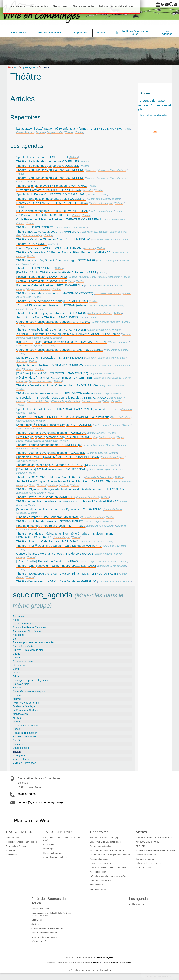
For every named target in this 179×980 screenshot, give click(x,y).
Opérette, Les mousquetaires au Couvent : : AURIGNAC (53, 322)
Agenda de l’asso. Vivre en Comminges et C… (154, 105)
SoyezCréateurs (114, 962)
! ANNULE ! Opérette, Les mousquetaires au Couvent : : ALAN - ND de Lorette (68, 334)
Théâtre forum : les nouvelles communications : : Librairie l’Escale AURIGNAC (67, 501)
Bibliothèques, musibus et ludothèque (107, 850)
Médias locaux (97, 885)
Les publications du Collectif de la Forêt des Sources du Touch (51, 914)
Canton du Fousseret (99, 199)
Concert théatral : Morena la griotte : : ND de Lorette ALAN (55, 554)
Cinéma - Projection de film (66, 401)
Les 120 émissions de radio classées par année (62, 839)
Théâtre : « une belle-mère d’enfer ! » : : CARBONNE (51, 330)
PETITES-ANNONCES (100, 881)
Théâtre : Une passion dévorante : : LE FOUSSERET (51, 199)
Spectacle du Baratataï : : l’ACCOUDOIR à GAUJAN (51, 194)
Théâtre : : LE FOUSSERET (35, 227)
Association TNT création (94, 232)
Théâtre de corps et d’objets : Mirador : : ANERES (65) (52, 465)
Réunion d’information (25, 737)
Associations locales (99, 872)
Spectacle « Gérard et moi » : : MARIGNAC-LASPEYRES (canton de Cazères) (68, 409)
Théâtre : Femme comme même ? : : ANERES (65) (50, 445)
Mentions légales (105, 957)
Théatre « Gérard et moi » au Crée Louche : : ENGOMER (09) (57, 385)
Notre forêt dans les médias (44, 937)
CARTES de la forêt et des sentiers (47, 928)
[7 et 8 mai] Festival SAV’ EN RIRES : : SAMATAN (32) (52, 373)
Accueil (146, 93)
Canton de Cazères (97, 453)
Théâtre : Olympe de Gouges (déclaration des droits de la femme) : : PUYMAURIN (70, 489)
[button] (150, 5)
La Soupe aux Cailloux (100, 313)
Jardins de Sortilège (24, 706)
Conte (16, 669)
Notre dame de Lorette (39, 338)
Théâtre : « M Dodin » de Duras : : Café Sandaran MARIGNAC (59, 546)
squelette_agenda (30, 67)
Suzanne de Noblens (92, 962)
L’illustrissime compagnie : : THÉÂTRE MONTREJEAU (52, 211)
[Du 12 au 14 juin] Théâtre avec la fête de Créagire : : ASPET (56, 272)
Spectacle (39, 346)
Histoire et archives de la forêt (45, 933)
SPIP (130, 962)
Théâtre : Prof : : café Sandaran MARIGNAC (45, 497)
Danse (83, 318)
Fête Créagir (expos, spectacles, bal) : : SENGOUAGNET (54, 437)
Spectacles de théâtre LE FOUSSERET (42, 157)
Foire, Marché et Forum (26, 703)
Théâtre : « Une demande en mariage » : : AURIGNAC (52, 301)
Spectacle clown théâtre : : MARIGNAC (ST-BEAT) (50, 365)
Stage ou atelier (55, 132)
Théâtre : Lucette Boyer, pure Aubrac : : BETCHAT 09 (51, 313)
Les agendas (139, 899)
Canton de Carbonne (99, 330)
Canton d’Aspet (103, 393)
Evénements (12, 850)
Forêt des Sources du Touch (49, 901)
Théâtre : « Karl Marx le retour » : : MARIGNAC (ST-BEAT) (55, 293)
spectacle (119, 386)
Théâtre (69, 132)
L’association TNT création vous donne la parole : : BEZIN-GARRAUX (62, 397)
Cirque (93, 374)
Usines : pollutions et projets (149, 863)
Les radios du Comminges (55, 857)
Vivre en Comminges (24, 763)
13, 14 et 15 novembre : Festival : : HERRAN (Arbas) (51, 305)
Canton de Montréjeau (101, 203)
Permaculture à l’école (16, 846)
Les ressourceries (98, 889)
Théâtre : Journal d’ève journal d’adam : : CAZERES (51, 453)
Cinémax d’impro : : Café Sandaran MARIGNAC (48, 517)
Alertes (141, 832)
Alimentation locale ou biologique (105, 838)
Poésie (29, 441)
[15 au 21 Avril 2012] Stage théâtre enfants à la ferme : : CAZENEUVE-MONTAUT (70, 129)
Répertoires (99, 832)
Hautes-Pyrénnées (99, 465)
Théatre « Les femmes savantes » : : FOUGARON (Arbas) (55, 393)
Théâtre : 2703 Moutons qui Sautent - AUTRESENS (50, 170)
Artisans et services (99, 859)
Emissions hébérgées (53, 853)
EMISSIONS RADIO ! (60, 832)
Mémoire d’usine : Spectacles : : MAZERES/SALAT (50, 358)
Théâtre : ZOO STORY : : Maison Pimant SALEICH (50, 477)
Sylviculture (37, 924)
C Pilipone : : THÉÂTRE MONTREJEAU (43, 215)
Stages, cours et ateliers (101, 846)
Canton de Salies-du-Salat (112, 170)
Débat (19, 346)
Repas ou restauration (109, 277)
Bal (95, 437)
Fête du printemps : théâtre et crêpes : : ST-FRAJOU (51, 526)
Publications (12, 855)
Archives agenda (137, 904)
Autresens (91, 170)
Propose (40, 132)
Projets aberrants (144, 868)
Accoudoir (88, 190)
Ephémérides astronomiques (29, 691)
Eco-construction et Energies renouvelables (110, 855)
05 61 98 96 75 (27, 794)
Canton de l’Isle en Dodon (31, 493)
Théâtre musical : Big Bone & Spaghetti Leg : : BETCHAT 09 (56, 260)
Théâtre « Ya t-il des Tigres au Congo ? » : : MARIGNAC (53, 239)
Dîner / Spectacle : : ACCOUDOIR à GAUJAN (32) (49, 248)
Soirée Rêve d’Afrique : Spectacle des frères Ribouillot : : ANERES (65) (63, 481)
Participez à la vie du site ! (160, 977)
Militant (17, 718)
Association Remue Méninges (101, 445)
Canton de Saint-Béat (38, 401)
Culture (20, 182)
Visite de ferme (21, 759)
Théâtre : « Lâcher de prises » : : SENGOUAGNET (50, 521)
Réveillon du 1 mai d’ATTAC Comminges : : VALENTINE (54, 378)
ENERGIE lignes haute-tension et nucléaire (155, 850)
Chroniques (49, 844)
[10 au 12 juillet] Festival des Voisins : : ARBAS (47, 561)
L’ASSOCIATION (19, 832)
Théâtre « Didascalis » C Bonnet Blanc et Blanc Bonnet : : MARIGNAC (63, 252)
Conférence (19, 665)
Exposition (117, 401)
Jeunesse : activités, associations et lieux (109, 868)
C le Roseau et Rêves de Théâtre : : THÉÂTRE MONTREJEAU (59, 219)
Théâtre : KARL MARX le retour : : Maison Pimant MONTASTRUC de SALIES (67, 574)
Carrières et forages (145, 859)
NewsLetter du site (153, 115)
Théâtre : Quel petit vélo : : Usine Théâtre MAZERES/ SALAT (56, 566)
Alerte (16, 620)
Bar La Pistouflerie (121, 417)
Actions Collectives (40, 909)
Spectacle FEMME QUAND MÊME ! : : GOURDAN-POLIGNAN (58, 457)
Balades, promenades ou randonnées (34, 642)
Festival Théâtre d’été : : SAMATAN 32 (42, 277)
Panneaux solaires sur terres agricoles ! (154, 838)
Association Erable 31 (25, 624)
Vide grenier (20, 755)
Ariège (103, 386)
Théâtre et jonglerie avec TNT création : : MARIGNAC (52, 186)
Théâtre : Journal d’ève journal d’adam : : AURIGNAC (51, 433)
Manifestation (20, 714)
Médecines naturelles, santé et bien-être (108, 876)
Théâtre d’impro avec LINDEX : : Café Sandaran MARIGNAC (56, 581)
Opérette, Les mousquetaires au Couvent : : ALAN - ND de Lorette (60, 350)
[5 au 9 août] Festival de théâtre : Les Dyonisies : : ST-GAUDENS (59, 509)
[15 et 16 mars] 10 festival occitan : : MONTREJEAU (51, 469)
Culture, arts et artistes (100, 863)
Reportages (49, 849)
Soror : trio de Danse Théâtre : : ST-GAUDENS (47, 317)
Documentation (13, 838)
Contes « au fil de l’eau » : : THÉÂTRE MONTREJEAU (52, 203)
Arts (128, 129)
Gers (92, 277)
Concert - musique (33, 235)
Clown (32, 485)
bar (110, 386)
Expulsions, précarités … (147, 855)
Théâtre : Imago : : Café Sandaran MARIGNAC (47, 541)
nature (16, 721)
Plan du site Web (32, 820)
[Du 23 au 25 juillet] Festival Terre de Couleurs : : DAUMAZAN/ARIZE (62, 342)
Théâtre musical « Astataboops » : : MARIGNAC (48, 231)
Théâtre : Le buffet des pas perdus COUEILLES (48, 161)
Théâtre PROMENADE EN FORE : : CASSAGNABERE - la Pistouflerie (63, 417)
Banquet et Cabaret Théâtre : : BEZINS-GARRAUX (50, 285)
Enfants (119, 203)
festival (112, 306)
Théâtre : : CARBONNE (32, 244)
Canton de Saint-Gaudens (107, 378)
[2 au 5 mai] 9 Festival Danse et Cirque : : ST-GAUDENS (54, 425)
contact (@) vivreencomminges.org (40, 802)
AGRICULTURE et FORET (148, 842)
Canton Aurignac (25, 132)
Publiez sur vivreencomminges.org (22, 842)
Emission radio (21, 684)
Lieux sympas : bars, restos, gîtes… (106, 842)
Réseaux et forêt (39, 941)
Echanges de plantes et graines (30, 680)
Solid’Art (18, 740)
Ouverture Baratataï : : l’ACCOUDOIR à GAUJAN (49, 190)
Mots (16, 67)
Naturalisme (37, 920)
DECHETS (141, 846)
